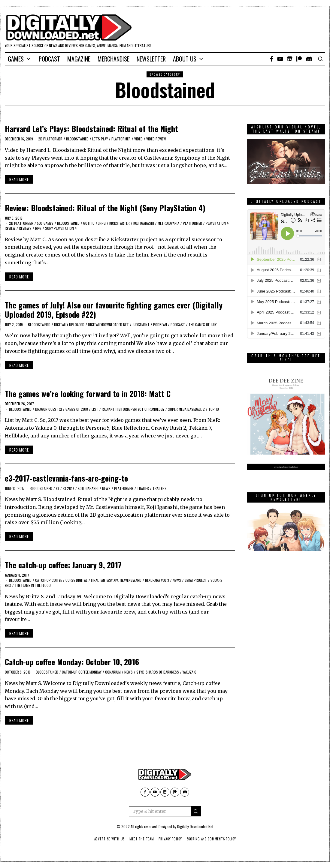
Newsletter (151, 59)
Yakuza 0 (189, 672)
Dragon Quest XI (48, 409)
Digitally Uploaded (69, 324)
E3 (58, 488)
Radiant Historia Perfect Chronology (133, 409)
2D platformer (50, 139)
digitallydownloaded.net (108, 324)
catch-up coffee (48, 580)
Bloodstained (77, 139)
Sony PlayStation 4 (61, 228)
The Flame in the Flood (33, 585)
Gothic (89, 223)
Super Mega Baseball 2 (186, 409)
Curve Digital (76, 580)
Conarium (113, 672)
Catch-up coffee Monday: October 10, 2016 (72, 662)
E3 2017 (68, 488)
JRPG (102, 223)
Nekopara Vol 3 (157, 580)
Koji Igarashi (144, 223)
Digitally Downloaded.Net (195, 826)
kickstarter (120, 223)
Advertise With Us (107, 839)
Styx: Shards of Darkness (158, 672)
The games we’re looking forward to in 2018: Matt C (88, 393)
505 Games (45, 223)
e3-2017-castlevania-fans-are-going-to (66, 478)
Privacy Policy (170, 839)
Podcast (49, 59)
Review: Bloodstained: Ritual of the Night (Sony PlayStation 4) (105, 208)
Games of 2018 (77, 409)
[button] (196, 811)
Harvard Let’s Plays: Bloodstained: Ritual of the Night (91, 129)
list (95, 409)
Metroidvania (168, 223)
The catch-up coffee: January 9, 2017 (63, 565)
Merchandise (114, 59)
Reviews (25, 228)
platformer (121, 139)
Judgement (141, 324)
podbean (160, 324)
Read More (19, 179)
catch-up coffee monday (82, 672)
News (106, 488)
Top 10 (214, 409)
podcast (178, 324)
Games (16, 59)
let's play (100, 139)
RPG (38, 228)
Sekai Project (196, 580)
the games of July (203, 324)
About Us (185, 59)
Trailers (160, 488)
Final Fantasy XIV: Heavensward (116, 580)
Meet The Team (141, 839)
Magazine (79, 59)
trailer (143, 488)
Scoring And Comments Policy (213, 839)
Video (138, 139)
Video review (156, 139)
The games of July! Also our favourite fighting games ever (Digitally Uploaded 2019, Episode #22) (114, 310)
